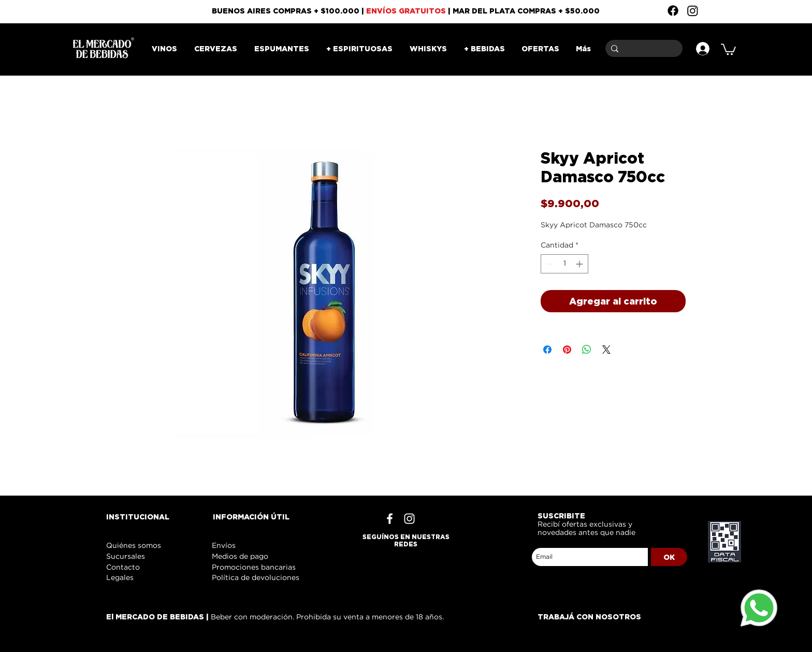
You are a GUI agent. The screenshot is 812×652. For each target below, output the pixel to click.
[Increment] (580, 264)
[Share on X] (606, 350)
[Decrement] (549, 264)
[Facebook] (673, 11)
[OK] (669, 557)
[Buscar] (642, 48)
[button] (728, 49)
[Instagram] (693, 11)
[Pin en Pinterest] (567, 350)
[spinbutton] (564, 264)
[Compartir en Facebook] (547, 350)
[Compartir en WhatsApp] (587, 350)
